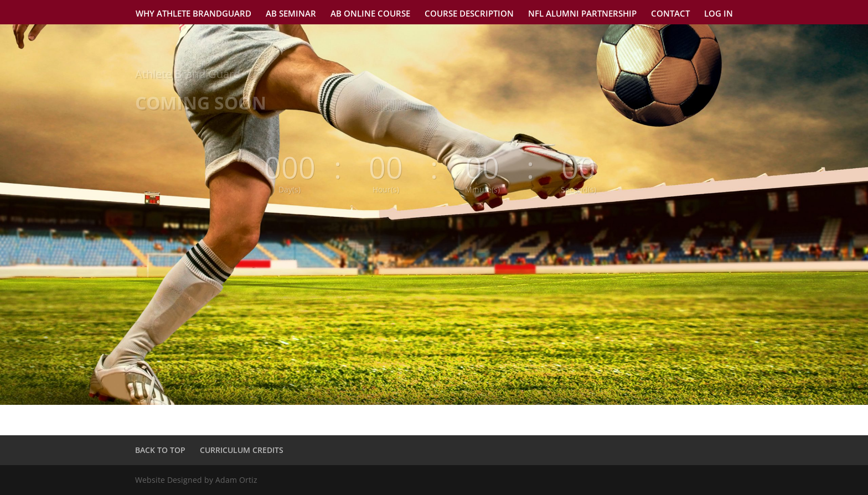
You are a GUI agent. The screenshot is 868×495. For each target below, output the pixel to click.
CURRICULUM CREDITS (242, 450)
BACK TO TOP (160, 450)
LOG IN (719, 14)
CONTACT (670, 14)
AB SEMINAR (291, 14)
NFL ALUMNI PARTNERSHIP (582, 14)
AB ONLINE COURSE (370, 14)
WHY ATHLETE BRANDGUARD (193, 14)
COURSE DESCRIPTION (469, 14)
